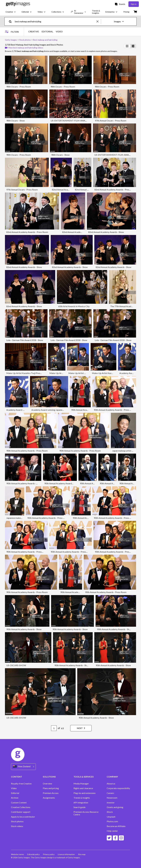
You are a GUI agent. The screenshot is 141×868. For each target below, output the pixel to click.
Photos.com (112, 821)
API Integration (81, 803)
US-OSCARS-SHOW (16, 665)
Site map (82, 854)
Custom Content (19, 803)
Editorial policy (33, 854)
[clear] (99, 21)
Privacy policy (49, 854)
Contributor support (21, 812)
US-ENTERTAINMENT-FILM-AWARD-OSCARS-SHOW (78, 121)
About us (111, 784)
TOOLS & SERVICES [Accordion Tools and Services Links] (84, 777)
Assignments (49, 798)
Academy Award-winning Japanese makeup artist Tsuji (57, 410)
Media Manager (81, 784)
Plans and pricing (51, 788)
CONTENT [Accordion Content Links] (17, 777)
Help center (112, 831)
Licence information (66, 854)
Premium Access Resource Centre (86, 813)
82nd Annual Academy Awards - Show (70, 190)
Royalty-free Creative (21, 784)
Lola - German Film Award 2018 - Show (25, 340)
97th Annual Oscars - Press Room (111, 121)
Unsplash (111, 817)
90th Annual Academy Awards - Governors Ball (28, 483)
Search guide (80, 807)
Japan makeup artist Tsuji (124, 451)
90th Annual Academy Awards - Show (24, 629)
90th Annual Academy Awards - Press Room (114, 410)
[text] (55, 21)
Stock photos (17, 821)
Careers (110, 793)
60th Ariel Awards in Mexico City (74, 306)
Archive (15, 798)
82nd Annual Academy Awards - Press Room (115, 190)
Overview (47, 784)
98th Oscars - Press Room (19, 87)
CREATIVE (34, 31)
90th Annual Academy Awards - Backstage (64, 483)
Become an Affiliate (116, 826)
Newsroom (112, 798)
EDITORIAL (47, 31)
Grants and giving (115, 807)
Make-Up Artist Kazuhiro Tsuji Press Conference (29, 373)
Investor (111, 803)
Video (14, 788)
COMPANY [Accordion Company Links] (112, 777)
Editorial (15, 793)
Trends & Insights (82, 798)
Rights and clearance (83, 788)
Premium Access (51, 793)
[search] (11, 21)
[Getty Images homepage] (18, 4)
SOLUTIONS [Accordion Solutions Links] (49, 777)
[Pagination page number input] (54, 728)
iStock (110, 812)
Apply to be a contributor (23, 817)
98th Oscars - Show (15, 121)
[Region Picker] (23, 767)
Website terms (17, 854)
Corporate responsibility (118, 788)
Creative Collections (21, 807)
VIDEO (59, 31)
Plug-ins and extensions (85, 793)
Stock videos (17, 826)
